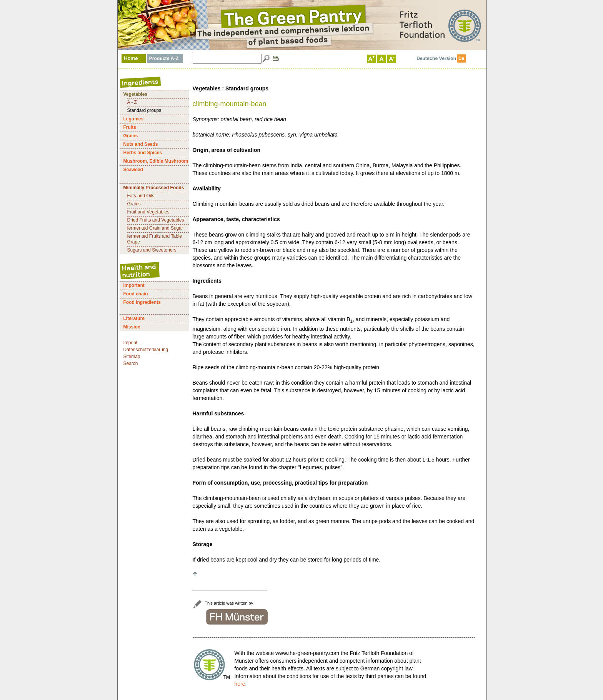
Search (131, 363)
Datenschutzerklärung (146, 350)
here (240, 684)
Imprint (131, 343)
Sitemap (132, 357)
